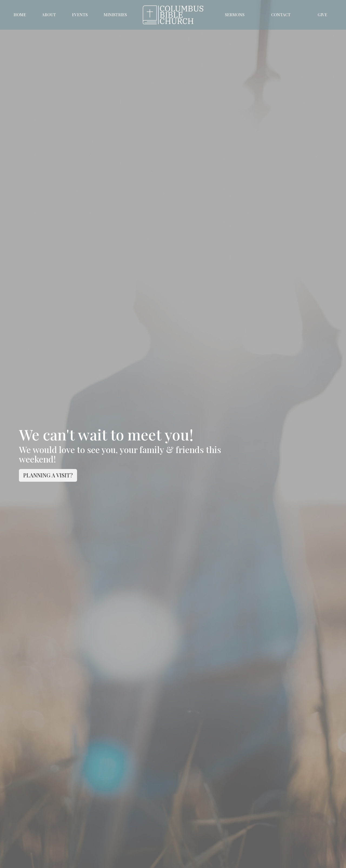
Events (80, 15)
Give (322, 15)
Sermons (235, 15)
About (49, 15)
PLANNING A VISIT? (48, 475)
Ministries (115, 15)
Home (20, 15)
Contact (281, 15)
